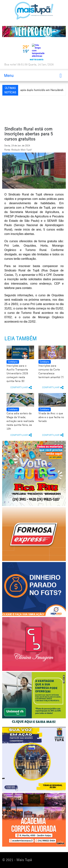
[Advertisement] (35, 110)
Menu (9, 76)
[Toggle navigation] (61, 76)
